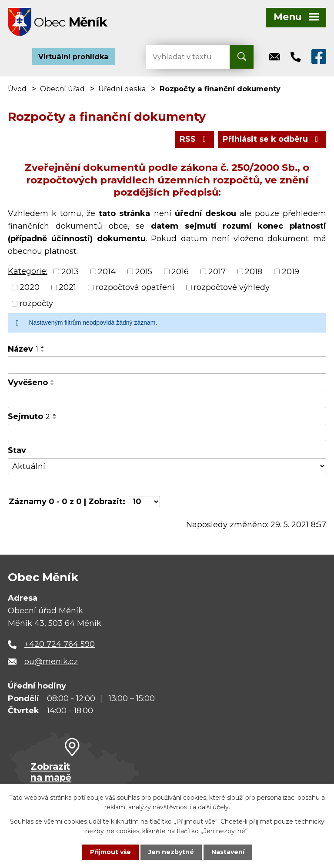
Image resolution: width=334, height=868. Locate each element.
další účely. (214, 807)
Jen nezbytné (171, 852)
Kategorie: (28, 271)
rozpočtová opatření (135, 287)
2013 (70, 271)
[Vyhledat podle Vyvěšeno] (167, 399)
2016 (180, 271)
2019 (291, 271)
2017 (217, 271)
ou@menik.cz (51, 662)
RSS (195, 139)
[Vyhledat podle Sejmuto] (167, 432)
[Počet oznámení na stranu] (144, 502)
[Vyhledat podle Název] (167, 365)
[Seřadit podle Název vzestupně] (43, 347)
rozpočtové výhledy (232, 287)
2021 (67, 287)
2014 (107, 271)
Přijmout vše (110, 852)
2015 (144, 271)
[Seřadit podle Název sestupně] (43, 351)
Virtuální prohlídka (73, 57)
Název (23, 349)
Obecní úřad (62, 89)
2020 (30, 287)
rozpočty (36, 303)
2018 (254, 271)
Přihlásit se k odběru (272, 139)
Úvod (17, 89)
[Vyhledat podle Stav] (167, 466)
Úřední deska (122, 89)
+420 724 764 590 (60, 644)
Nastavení (228, 852)
